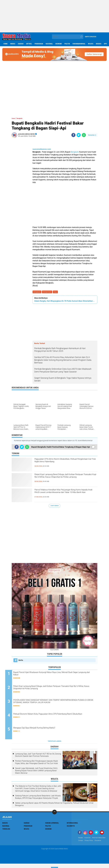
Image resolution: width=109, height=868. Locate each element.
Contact (98, 842)
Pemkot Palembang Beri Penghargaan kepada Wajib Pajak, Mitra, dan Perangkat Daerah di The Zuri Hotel (37, 763)
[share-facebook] (73, 135)
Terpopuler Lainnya (54, 742)
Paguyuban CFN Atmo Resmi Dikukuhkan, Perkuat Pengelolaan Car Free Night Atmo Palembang (62, 464)
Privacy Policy (83, 845)
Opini (106, 44)
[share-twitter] (79, 135)
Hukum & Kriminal (52, 824)
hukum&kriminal (79, 44)
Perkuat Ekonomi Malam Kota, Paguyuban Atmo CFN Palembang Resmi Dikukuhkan (56, 717)
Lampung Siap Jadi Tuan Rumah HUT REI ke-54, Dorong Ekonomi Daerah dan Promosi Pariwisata (38, 756)
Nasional (49, 44)
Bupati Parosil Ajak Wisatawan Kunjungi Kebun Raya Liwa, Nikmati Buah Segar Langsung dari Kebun (57, 675)
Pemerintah (48, 292)
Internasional (72, 824)
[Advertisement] (54, 16)
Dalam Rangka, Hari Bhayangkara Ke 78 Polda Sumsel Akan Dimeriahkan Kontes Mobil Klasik (65, 301)
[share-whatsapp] (84, 135)
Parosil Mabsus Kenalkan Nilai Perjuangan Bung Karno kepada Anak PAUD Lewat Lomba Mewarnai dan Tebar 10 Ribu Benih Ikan (66, 495)
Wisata (91, 44)
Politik (67, 44)
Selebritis (71, 827)
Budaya (99, 44)
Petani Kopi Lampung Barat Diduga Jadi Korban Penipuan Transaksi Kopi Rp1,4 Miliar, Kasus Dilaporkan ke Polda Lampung (65, 479)
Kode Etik (89, 839)
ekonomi (59, 44)
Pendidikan (39, 44)
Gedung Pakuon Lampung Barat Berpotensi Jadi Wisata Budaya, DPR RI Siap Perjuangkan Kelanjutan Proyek (38, 798)
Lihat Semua (54, 506)
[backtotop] (54, 813)
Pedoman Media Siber (86, 842)
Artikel (29, 44)
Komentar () (92, 135)
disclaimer (93, 845)
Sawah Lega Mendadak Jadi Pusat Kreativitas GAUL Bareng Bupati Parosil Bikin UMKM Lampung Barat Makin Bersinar (36, 772)
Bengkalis (75, 152)
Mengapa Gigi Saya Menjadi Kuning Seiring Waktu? (48, 729)
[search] (68, 37)
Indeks (13, 44)
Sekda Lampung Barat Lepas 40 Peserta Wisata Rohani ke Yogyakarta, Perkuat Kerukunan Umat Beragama (54, 805)
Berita (21, 661)
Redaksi (81, 839)
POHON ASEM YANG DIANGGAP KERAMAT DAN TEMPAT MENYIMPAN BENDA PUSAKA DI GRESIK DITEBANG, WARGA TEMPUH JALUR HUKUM (54, 704)
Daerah (21, 44)
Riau (56, 292)
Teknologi (6, 830)
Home (5, 44)
